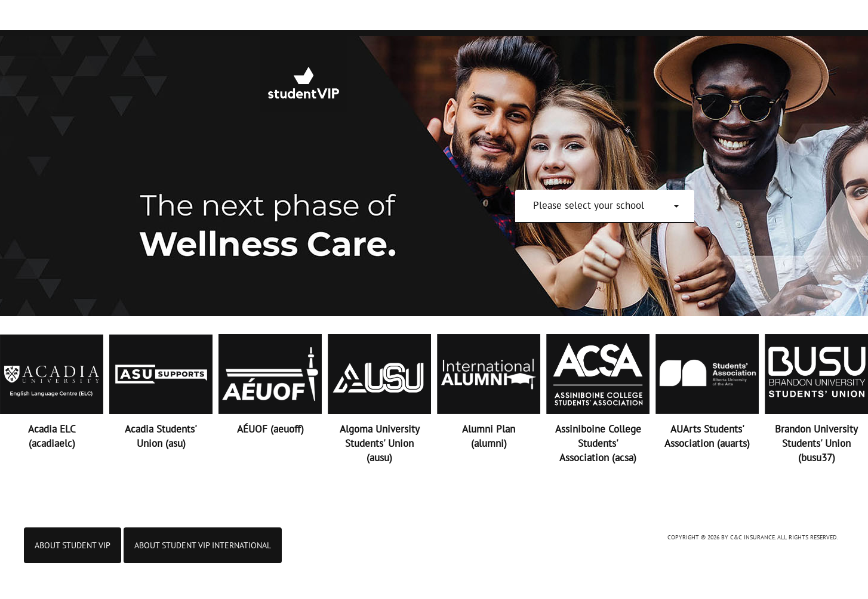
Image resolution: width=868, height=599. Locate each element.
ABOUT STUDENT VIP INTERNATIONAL (203, 545)
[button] (606, 205)
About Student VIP (73, 545)
